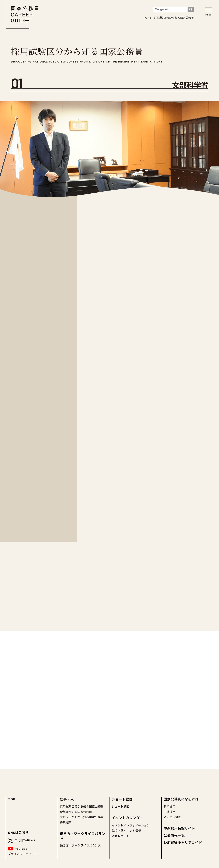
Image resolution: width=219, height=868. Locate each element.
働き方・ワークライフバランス (83, 836)
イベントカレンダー (127, 818)
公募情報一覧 (174, 835)
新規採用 (169, 807)
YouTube (21, 849)
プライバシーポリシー (23, 854)
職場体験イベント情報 (126, 831)
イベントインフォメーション (131, 826)
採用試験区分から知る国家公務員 (82, 807)
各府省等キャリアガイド (183, 842)
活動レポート (121, 836)
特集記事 (66, 822)
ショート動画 (122, 799)
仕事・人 (67, 799)
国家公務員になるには (181, 799)
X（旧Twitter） (26, 840)
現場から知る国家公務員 (76, 812)
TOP (146, 18)
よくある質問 (172, 817)
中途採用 (169, 812)
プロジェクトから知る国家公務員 (82, 817)
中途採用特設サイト (179, 828)
